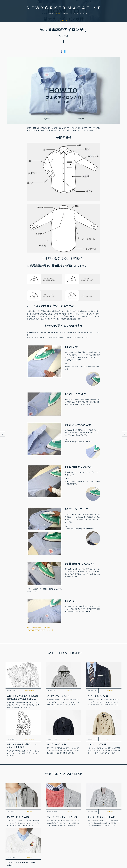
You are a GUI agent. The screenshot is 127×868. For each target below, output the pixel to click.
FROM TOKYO (76, 13)
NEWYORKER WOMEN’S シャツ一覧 (40, 630)
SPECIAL (66, 13)
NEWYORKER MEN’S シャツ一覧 (39, 628)
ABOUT (86, 13)
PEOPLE (44, 13)
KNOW (58, 13)
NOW (51, 13)
